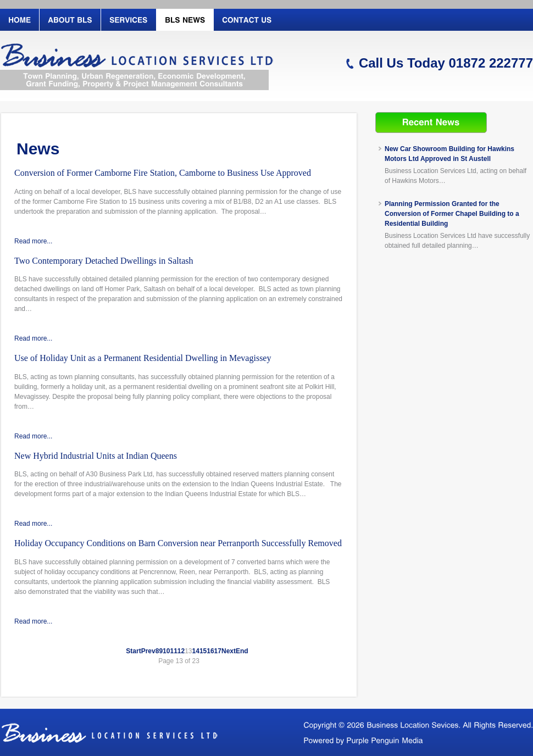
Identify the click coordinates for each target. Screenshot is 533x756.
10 (166, 651)
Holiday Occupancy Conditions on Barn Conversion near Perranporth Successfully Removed (178, 543)
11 (173, 651)
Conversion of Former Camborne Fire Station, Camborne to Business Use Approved (163, 173)
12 (181, 651)
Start (133, 651)
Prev (148, 651)
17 (218, 651)
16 (210, 651)
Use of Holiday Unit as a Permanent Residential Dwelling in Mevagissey (143, 358)
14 (196, 651)
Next (229, 651)
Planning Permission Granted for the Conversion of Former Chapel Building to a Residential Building (452, 214)
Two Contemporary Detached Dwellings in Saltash (104, 261)
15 (203, 651)
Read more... (33, 241)
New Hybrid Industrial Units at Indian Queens (96, 456)
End (242, 651)
